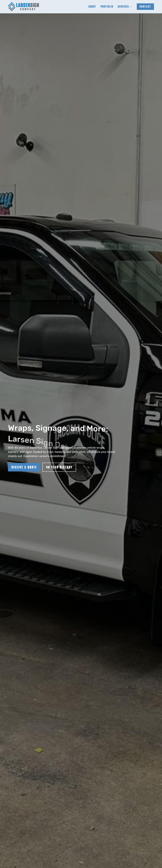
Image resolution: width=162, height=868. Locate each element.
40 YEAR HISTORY (59, 467)
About (92, 7)
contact (145, 7)
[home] (23, 7)
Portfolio (107, 7)
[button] (125, 7)
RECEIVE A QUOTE (24, 467)
